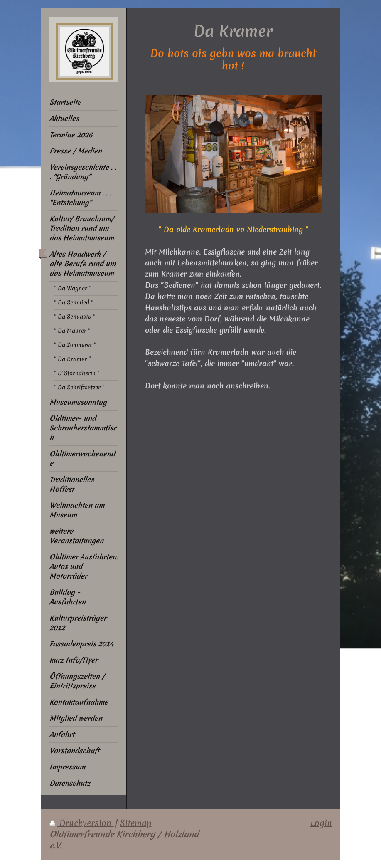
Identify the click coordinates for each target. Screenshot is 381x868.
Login (321, 823)
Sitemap (136, 823)
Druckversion (82, 823)
